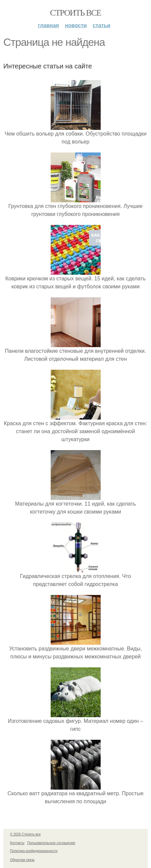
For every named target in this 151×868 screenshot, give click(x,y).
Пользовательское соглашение (51, 843)
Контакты (17, 843)
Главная (48, 25)
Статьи (101, 25)
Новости (76, 25)
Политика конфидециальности (34, 851)
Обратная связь (22, 860)
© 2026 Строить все (25, 834)
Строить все (75, 13)
